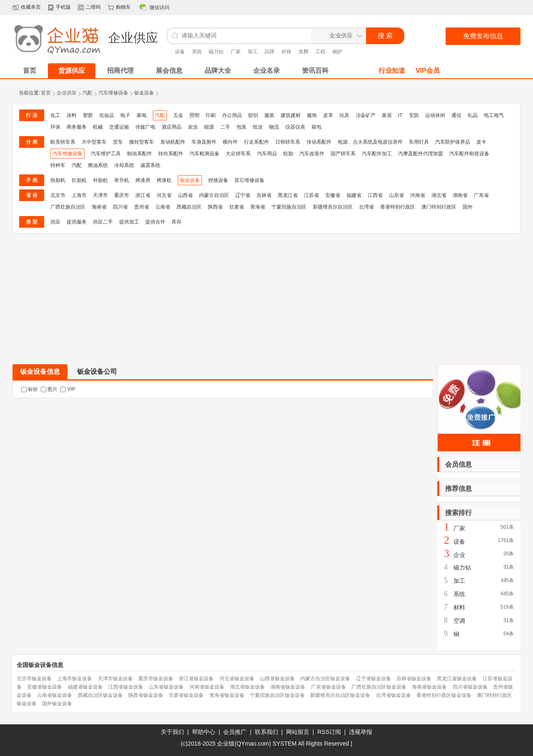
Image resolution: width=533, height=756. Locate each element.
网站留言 (298, 732)
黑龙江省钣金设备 (457, 679)
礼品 (473, 115)
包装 (242, 127)
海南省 (99, 207)
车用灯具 (419, 142)
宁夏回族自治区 (289, 207)
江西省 (375, 195)
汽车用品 (267, 154)
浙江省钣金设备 (196, 679)
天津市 (100, 195)
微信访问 (159, 7)
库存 (177, 222)
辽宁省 (243, 195)
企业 (459, 555)
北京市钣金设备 (34, 679)
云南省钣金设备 (55, 695)
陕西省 (215, 207)
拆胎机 (58, 180)
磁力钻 (216, 52)
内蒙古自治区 (214, 195)
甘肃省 (237, 207)
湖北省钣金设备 (247, 687)
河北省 (164, 195)
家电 (142, 115)
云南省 (163, 207)
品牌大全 (218, 71)
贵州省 (142, 207)
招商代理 (120, 71)
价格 (286, 52)
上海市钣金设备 (75, 679)
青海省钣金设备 (227, 695)
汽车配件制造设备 (469, 154)
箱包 (316, 127)
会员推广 (235, 732)
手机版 (63, 7)
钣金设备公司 (97, 372)
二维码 (93, 7)
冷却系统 (124, 165)
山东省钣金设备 (166, 687)
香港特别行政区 (398, 207)
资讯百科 (315, 71)
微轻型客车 (142, 142)
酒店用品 (172, 127)
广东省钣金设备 (329, 687)
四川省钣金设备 (470, 687)
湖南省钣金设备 (288, 687)
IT (400, 115)
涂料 (72, 115)
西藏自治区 (189, 207)
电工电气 (494, 115)
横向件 (230, 142)
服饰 (312, 115)
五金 (178, 115)
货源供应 (72, 71)
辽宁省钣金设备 (374, 679)
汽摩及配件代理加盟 (421, 154)
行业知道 (392, 71)
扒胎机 (79, 180)
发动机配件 (173, 142)
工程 (320, 52)
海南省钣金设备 (429, 687)
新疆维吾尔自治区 (333, 207)
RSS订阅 (329, 732)
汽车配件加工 (377, 154)
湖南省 (460, 195)
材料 (459, 607)
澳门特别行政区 (439, 207)
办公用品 (232, 115)
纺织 (253, 115)
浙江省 (143, 195)
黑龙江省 (288, 195)
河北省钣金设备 (237, 679)
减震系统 (150, 165)
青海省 (258, 207)
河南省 (418, 195)
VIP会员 (428, 71)
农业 (193, 127)
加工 (253, 52)
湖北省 (439, 195)
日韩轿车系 (288, 142)
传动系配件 (319, 142)
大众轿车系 (238, 154)
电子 (125, 115)
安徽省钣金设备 (45, 687)
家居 (387, 115)
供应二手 (103, 222)
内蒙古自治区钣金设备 (325, 679)
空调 (459, 621)
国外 (468, 207)
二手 (225, 127)
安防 (414, 115)
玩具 (344, 115)
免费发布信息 (483, 36)
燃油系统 (98, 165)
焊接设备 (218, 180)
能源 (209, 127)
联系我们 (266, 732)
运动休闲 (435, 115)
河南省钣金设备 (207, 687)
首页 (46, 93)
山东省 (396, 195)
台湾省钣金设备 (394, 695)
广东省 (481, 195)
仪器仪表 (295, 127)
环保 (55, 127)
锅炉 (337, 52)
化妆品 (107, 115)
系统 (197, 52)
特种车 (58, 165)
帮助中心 (204, 732)
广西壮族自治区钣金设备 (379, 687)
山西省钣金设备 (277, 679)
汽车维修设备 (113, 93)
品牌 (269, 52)
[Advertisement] (266, 296)
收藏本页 (31, 7)
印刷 (211, 115)
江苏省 (311, 195)
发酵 (304, 52)
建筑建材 (291, 115)
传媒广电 (145, 127)
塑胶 (88, 115)
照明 (194, 115)
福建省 (354, 195)
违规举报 (361, 732)
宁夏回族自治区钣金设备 (277, 695)
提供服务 (77, 222)
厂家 (236, 52)
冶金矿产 (366, 115)
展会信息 (169, 71)
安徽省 (333, 195)
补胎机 (100, 180)
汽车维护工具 (106, 154)
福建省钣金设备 (85, 687)
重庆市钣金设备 (156, 679)
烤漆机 (164, 180)
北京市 (58, 195)
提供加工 (129, 222)
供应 (55, 222)
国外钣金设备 (57, 704)
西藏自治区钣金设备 (100, 695)
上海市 (79, 195)
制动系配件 (139, 154)
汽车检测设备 (204, 154)
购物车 (123, 7)
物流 (274, 127)
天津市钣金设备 (115, 679)
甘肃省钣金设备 (186, 695)
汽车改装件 (312, 154)
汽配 (87, 93)
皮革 (328, 115)
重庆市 (122, 195)
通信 (456, 115)
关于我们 (172, 732)
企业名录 (266, 71)
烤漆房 (143, 180)
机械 (98, 127)
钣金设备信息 (40, 372)
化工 (55, 115)
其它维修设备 (249, 180)
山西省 (185, 195)
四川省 (120, 207)
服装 (269, 115)
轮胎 (288, 154)
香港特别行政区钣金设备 (444, 695)
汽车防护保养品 (453, 142)
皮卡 (481, 142)
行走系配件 (257, 142)
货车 (118, 142)
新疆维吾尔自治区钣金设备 (340, 695)
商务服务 (77, 127)
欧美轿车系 (63, 142)
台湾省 (366, 207)
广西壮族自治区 (68, 207)
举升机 (122, 180)
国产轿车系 (343, 154)
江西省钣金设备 (126, 687)
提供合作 (155, 222)
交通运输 (119, 127)
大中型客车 (94, 142)
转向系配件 (171, 154)
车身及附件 (204, 142)
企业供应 (67, 93)
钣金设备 (144, 93)
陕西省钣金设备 (146, 695)
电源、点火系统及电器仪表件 (370, 142)
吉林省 (264, 195)
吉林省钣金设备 (414, 679)
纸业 (258, 127)
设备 (180, 52)
